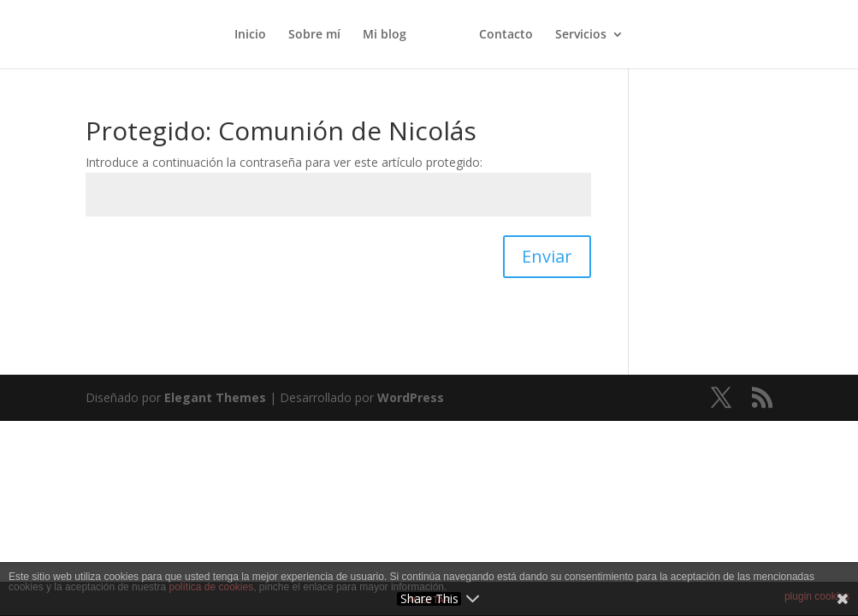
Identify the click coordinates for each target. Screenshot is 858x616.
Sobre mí (314, 35)
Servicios (581, 35)
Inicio (250, 35)
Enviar (547, 256)
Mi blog (385, 35)
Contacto (506, 35)
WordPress (411, 397)
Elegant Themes (215, 397)
